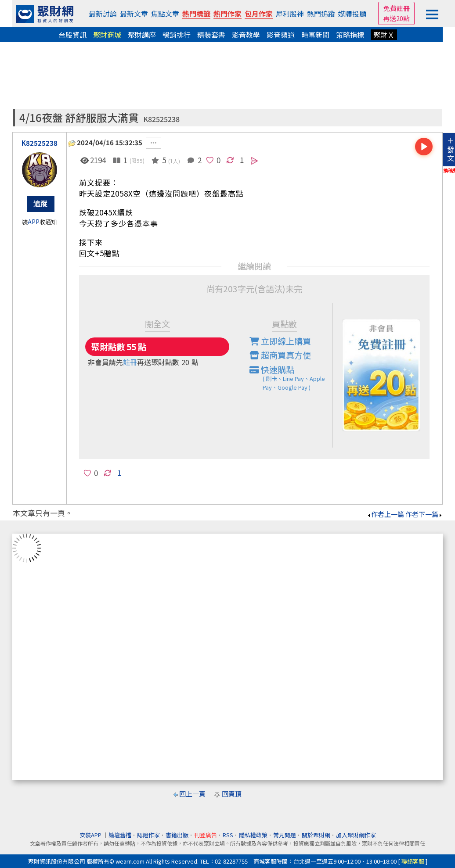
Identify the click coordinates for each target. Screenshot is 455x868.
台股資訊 (72, 35)
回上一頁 (192, 794)
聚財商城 (107, 35)
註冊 (130, 362)
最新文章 (134, 14)
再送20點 (396, 18)
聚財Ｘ (384, 35)
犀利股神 (290, 14)
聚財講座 (142, 35)
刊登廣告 (206, 835)
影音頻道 (281, 35)
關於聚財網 (316, 835)
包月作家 (259, 14)
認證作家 (148, 835)
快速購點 (291, 378)
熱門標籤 (196, 14)
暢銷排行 (177, 35)
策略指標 (350, 35)
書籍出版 (177, 835)
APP (34, 222)
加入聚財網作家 (356, 835)
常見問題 (285, 835)
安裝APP (91, 835)
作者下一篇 (424, 514)
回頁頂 (232, 794)
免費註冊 (397, 8)
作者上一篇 (385, 514)
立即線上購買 (280, 341)
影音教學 (246, 35)
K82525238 (161, 119)
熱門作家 (227, 14)
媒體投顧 (352, 14)
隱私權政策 (253, 835)
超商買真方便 (280, 355)
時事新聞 (315, 35)
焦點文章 (165, 14)
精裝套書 (211, 35)
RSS (228, 835)
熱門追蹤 (321, 14)
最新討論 (103, 14)
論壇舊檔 (120, 835)
